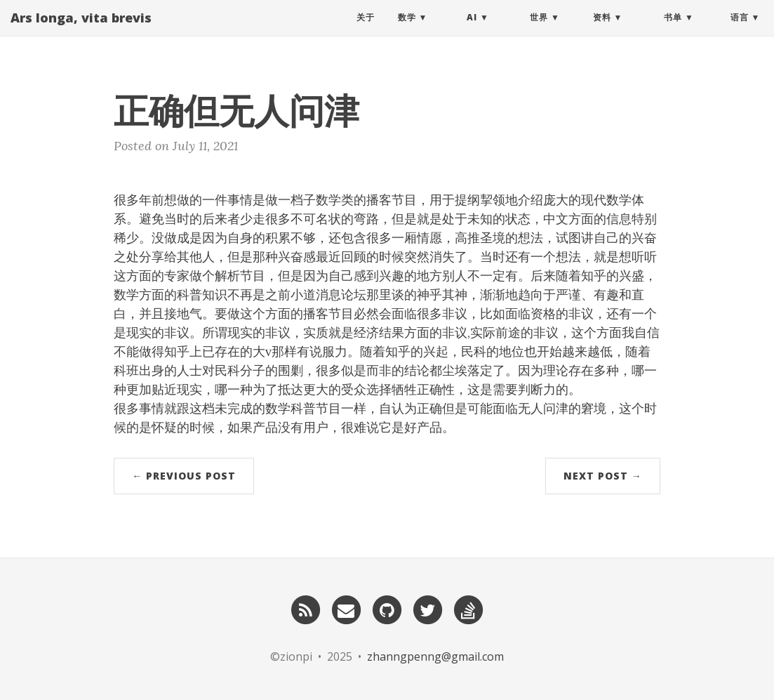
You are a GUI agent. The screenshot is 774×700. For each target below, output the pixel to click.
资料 (602, 31)
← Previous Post (184, 476)
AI (472, 31)
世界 (539, 31)
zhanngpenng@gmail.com (435, 656)
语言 (740, 31)
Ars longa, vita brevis (81, 32)
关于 (366, 31)
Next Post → (603, 476)
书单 (673, 31)
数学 (407, 31)
